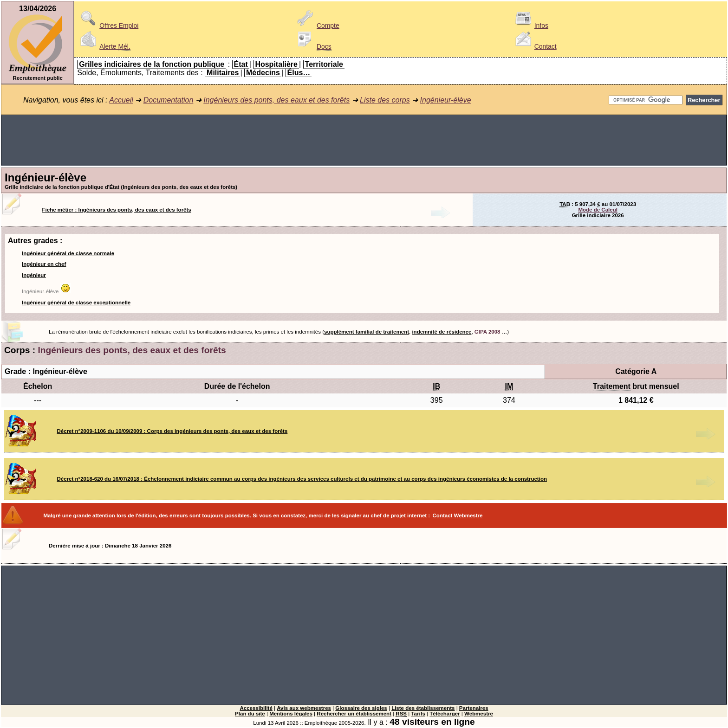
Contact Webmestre (458, 515)
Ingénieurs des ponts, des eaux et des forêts (276, 100)
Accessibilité (256, 708)
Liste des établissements (423, 708)
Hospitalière (276, 64)
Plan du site (250, 714)
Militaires (223, 73)
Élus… (299, 73)
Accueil (121, 100)
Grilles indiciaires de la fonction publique (152, 64)
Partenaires (474, 708)
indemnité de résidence (442, 332)
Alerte (104, 46)
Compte (317, 26)
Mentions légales (291, 714)
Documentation (169, 100)
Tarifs (418, 714)
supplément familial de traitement (367, 332)
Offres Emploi (108, 26)
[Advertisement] (364, 140)
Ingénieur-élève (446, 100)
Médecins (263, 73)
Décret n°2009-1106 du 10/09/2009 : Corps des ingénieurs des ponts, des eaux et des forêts (172, 431)
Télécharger (445, 714)
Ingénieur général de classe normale (68, 253)
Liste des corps (385, 100)
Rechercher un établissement (354, 714)
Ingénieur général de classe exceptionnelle (76, 303)
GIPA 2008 (487, 332)
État (241, 64)
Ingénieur (34, 275)
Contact (534, 46)
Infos (530, 26)
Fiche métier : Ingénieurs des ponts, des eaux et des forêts (117, 210)
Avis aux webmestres (304, 708)
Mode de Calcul (598, 210)
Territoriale (324, 64)
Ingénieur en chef (44, 264)
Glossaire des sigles (361, 708)
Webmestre (479, 714)
